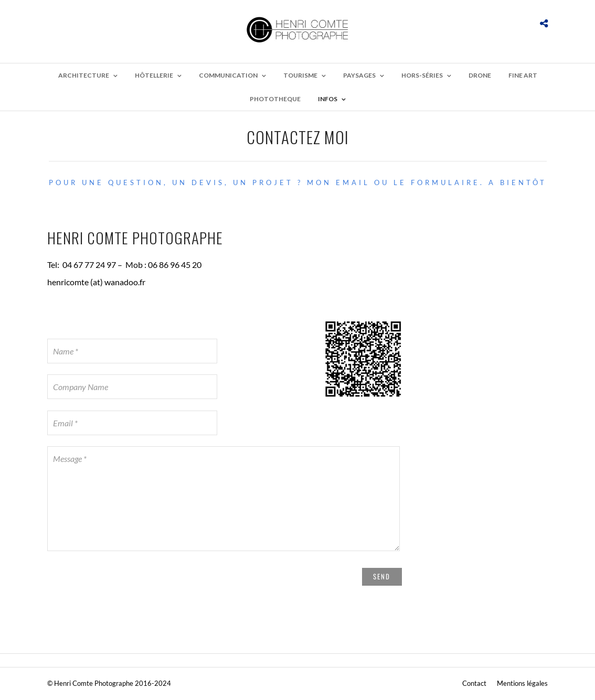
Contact (474, 683)
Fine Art (523, 75)
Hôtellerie (154, 75)
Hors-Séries (422, 75)
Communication (228, 75)
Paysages (359, 75)
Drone (480, 75)
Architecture (84, 75)
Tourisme (300, 75)
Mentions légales (522, 683)
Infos (328, 99)
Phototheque (275, 99)
